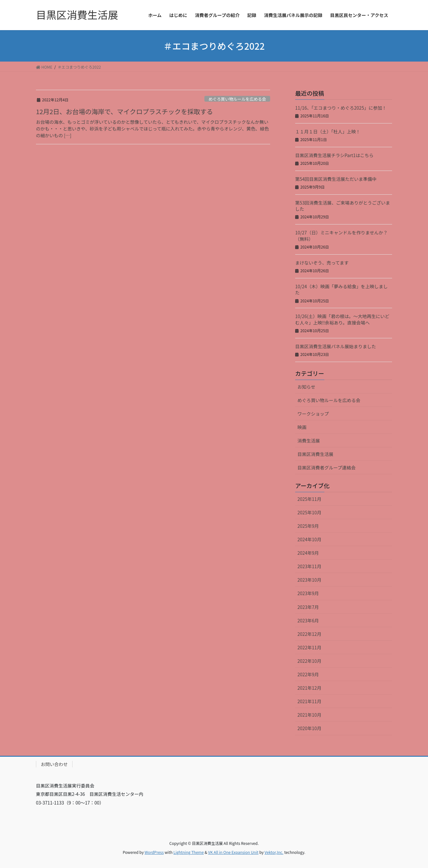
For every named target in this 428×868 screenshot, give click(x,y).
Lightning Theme (188, 852)
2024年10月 (309, 539)
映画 (302, 427)
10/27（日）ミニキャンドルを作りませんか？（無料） (341, 236)
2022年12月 (309, 634)
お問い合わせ (54, 764)
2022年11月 (309, 647)
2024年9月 (308, 553)
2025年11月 (309, 499)
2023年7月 (308, 607)
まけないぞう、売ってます (322, 263)
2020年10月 (309, 728)
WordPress (154, 852)
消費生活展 (309, 441)
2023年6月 (308, 620)
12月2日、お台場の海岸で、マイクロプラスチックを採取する (124, 111)
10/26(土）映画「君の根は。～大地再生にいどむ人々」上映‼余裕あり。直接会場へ (342, 319)
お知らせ (306, 387)
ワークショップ (313, 414)
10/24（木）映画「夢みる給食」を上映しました (342, 290)
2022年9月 (308, 674)
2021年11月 (309, 701)
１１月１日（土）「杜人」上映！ (328, 131)
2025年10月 (309, 512)
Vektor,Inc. (274, 852)
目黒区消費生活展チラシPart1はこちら (334, 155)
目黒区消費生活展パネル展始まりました (336, 346)
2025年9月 (308, 526)
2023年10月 (309, 580)
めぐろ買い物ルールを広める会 (237, 99)
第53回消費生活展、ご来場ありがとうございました (343, 206)
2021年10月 (309, 715)
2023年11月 (309, 566)
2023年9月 (308, 593)
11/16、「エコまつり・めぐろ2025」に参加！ (341, 108)
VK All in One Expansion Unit (233, 852)
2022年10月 (309, 661)
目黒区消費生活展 (315, 454)
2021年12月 (309, 688)
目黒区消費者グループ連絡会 (326, 468)
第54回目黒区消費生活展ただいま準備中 (336, 179)
